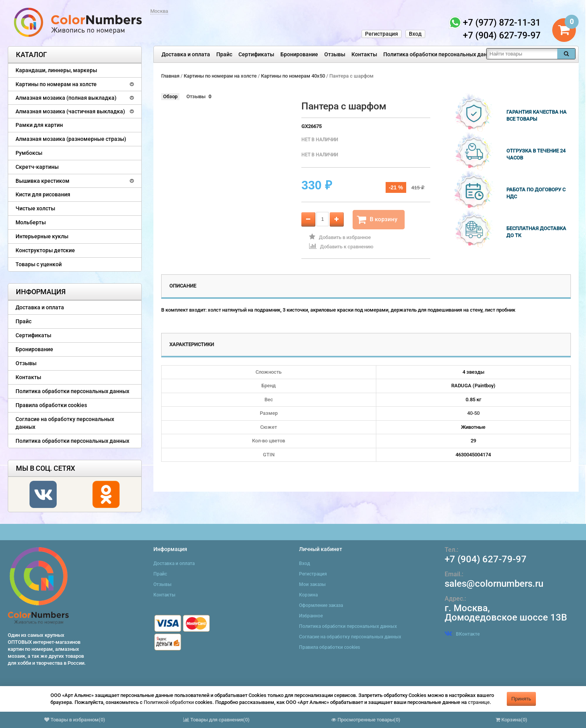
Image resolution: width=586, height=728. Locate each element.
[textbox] (522, 54)
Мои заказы (312, 584)
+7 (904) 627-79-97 (486, 559)
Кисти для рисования (43, 194)
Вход (415, 34)
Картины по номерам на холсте (56, 84)
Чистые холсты (35, 208)
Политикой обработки (169, 702)
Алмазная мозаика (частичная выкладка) (70, 111)
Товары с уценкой (39, 264)
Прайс (224, 54)
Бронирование (299, 54)
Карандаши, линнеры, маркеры (56, 70)
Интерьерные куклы (42, 236)
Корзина (308, 595)
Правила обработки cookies (51, 405)
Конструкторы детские (45, 250)
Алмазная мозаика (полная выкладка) (66, 98)
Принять (521, 699)
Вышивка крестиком (43, 181)
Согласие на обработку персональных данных (65, 423)
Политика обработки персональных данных (440, 54)
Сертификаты (256, 54)
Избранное (311, 616)
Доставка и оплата (186, 54)
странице (479, 702)
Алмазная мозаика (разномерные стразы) (71, 139)
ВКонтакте (462, 634)
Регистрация (382, 34)
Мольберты (31, 222)
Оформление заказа (321, 605)
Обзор (170, 96)
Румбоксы (29, 153)
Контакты (364, 54)
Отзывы (335, 54)
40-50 (473, 413)
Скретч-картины (37, 167)
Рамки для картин (39, 125)
